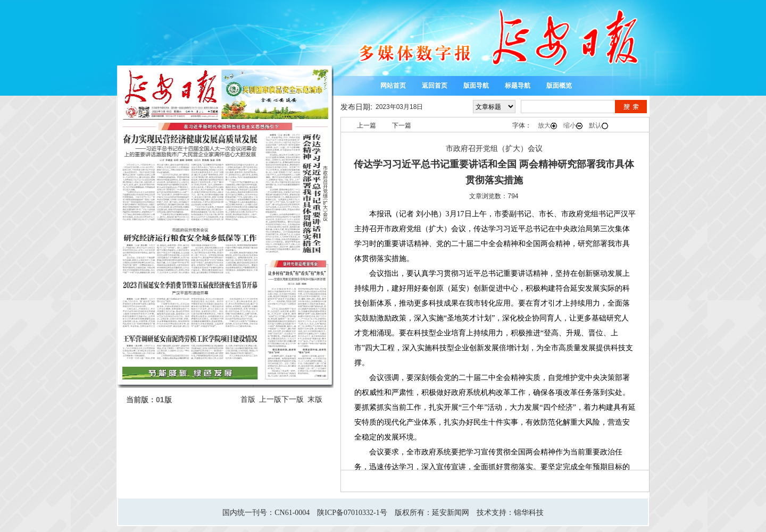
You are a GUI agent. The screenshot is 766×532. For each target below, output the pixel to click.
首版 (248, 399)
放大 (547, 125)
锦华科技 (529, 513)
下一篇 (402, 125)
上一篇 (367, 125)
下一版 (293, 399)
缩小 (573, 125)
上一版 (270, 399)
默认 (598, 125)
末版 (315, 399)
